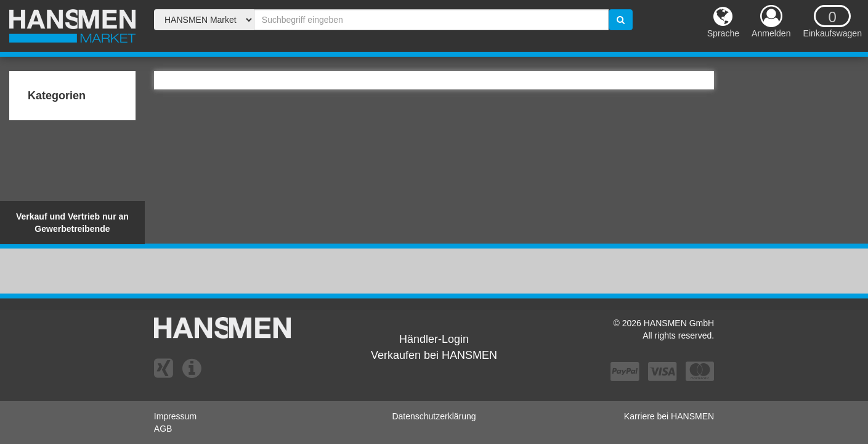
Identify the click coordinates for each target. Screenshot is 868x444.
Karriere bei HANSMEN (669, 416)
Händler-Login (434, 339)
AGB (163, 429)
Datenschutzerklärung (434, 416)
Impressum (175, 416)
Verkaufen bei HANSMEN (434, 355)
